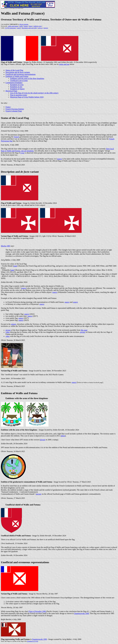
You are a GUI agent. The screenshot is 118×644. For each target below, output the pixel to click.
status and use (64, 64)
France (8, 107)
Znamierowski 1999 (81, 613)
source (60, 159)
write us (40, 28)
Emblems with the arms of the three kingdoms (27, 78)
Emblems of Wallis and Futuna (17, 76)
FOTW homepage (10, 28)
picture (8, 330)
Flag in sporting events (19, 95)
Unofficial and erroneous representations (21, 74)
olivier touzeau (24, 24)
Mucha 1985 (6, 246)
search (19, 28)
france (31, 26)
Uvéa (22, 153)
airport (14, 324)
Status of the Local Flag (14, 70)
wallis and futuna (13, 26)
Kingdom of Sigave (17, 89)
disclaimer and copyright (29, 28)
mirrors (46, 28)
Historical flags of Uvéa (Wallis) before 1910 (27, 97)
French (16, 137)
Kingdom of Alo (16, 87)
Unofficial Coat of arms (19, 81)
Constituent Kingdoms (14, 83)
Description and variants (18, 72)
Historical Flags (11, 91)
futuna (26, 26)
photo (63, 436)
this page (84, 330)
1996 (37, 611)
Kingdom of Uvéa (17, 85)
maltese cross (38, 26)
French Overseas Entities (15, 109)
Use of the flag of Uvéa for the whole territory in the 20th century (34, 93)
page (15, 266)
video (8, 332)
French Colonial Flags (14, 111)
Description (8, 172)
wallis (21, 26)
